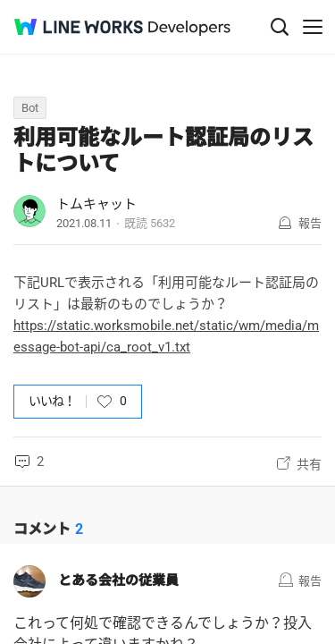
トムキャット (96, 204)
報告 (310, 223)
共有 (309, 464)
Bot (30, 108)
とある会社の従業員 (118, 580)
